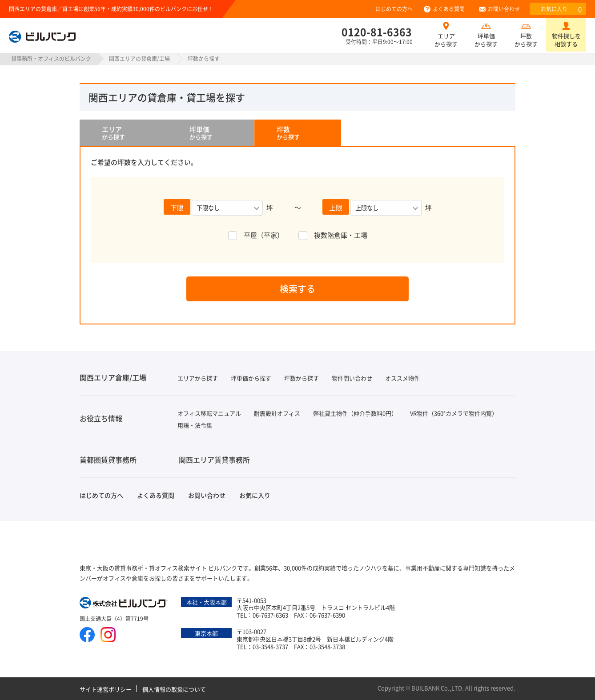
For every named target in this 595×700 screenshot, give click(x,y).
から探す (134, 133)
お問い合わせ (504, 9)
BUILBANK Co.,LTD (437, 688)
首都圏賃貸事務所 (108, 460)
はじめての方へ (394, 9)
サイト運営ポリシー (106, 689)
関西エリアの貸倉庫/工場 (139, 58)
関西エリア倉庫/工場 (113, 377)
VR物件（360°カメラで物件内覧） (454, 413)
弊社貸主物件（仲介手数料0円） (355, 413)
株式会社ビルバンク (124, 604)
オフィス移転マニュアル (209, 413)
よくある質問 (449, 9)
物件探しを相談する (566, 40)
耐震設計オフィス (277, 413)
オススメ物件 (402, 378)
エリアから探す (446, 40)
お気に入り (561, 9)
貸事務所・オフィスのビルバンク (51, 58)
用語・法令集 (195, 425)
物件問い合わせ (352, 378)
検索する (297, 289)
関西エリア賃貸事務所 (214, 460)
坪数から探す (526, 40)
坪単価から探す (486, 40)
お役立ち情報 (101, 418)
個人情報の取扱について (174, 689)
